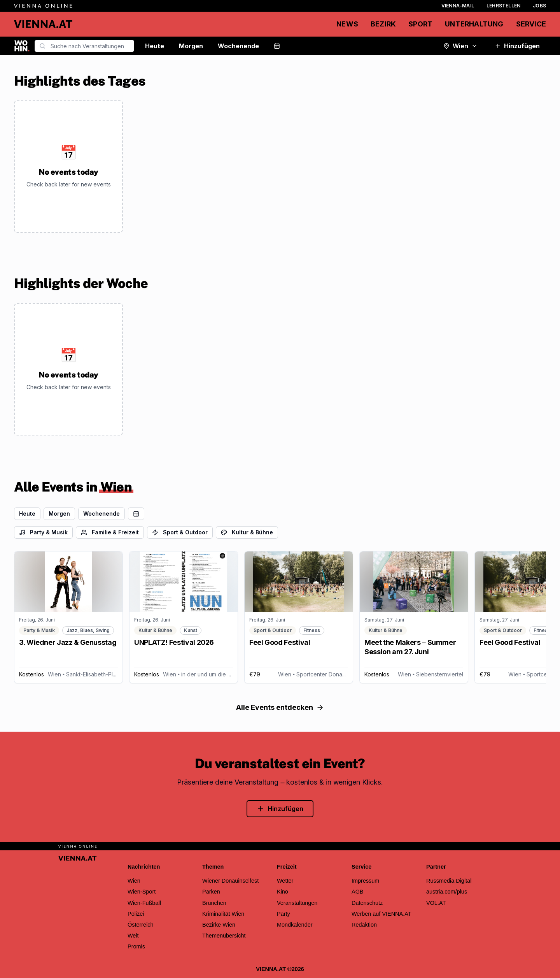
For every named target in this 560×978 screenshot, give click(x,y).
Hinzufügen (517, 46)
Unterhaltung (474, 24)
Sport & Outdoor (180, 532)
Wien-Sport (142, 892)
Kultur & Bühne (247, 532)
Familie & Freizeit (110, 532)
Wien (460, 46)
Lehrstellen (503, 6)
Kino (283, 892)
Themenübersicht (224, 936)
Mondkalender (295, 925)
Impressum (365, 881)
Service (531, 24)
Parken (211, 892)
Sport (420, 24)
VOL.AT (436, 903)
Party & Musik (43, 532)
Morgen (191, 46)
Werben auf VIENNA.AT (381, 914)
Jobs (539, 6)
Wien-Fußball (144, 903)
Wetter (285, 881)
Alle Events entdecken (280, 707)
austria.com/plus (447, 892)
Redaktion (364, 925)
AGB (358, 892)
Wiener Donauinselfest (230, 881)
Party (283, 914)
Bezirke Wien (219, 925)
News (347, 24)
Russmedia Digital (449, 881)
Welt (133, 936)
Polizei (136, 914)
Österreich (141, 925)
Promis (136, 946)
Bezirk (383, 24)
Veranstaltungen (297, 903)
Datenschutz (367, 903)
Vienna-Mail (458, 6)
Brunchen (214, 903)
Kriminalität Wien (223, 914)
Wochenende (238, 46)
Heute (155, 46)
